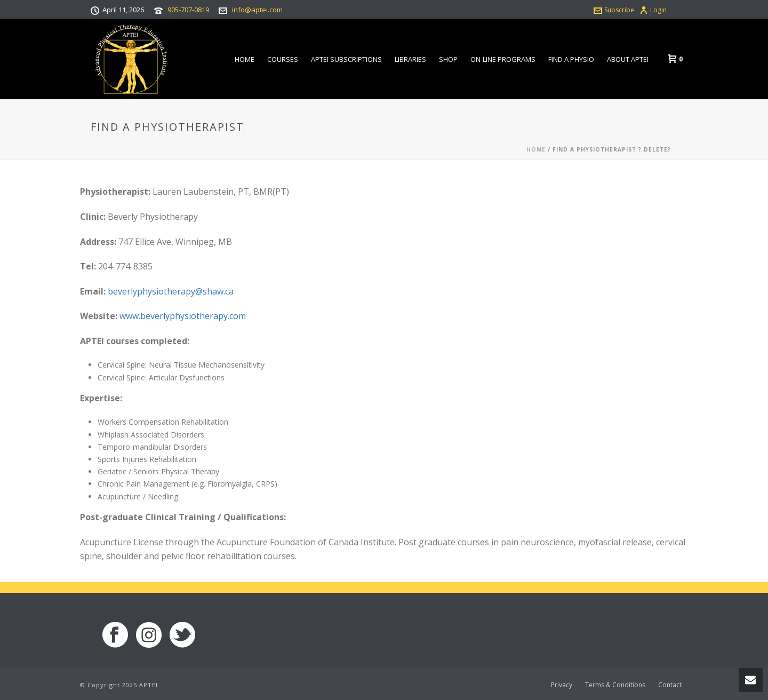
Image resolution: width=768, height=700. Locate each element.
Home (245, 59)
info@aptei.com (257, 10)
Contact (670, 685)
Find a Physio (571, 59)
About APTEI (628, 59)
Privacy (562, 685)
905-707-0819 (188, 10)
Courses (283, 59)
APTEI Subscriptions (346, 59)
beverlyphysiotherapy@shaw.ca (171, 291)
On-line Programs (503, 59)
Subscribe (614, 10)
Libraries (410, 59)
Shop (448, 59)
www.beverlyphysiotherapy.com (183, 316)
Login (653, 10)
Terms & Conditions (615, 685)
